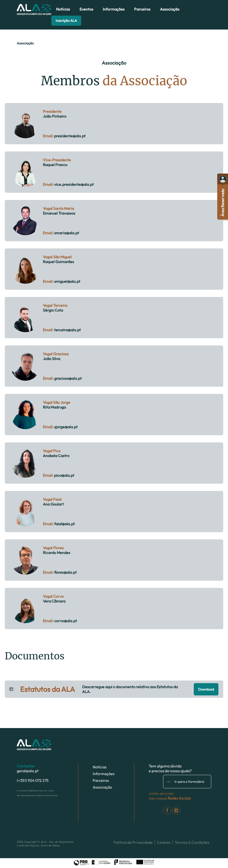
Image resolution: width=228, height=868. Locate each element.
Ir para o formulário (185, 782)
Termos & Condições (192, 842)
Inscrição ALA (66, 21)
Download (206, 689)
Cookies (164, 842)
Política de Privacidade (133, 842)
